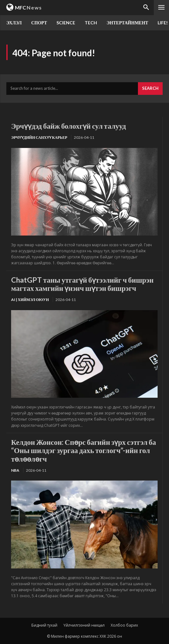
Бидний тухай (44, 625)
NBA (15, 470)
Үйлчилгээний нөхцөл (84, 625)
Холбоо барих (124, 625)
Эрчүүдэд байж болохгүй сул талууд (68, 126)
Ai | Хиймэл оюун (30, 300)
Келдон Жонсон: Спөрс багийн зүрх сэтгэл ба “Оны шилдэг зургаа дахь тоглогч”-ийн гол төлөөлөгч (84, 450)
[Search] (150, 89)
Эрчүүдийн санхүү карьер (39, 137)
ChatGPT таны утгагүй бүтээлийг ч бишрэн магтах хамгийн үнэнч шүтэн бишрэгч (82, 284)
